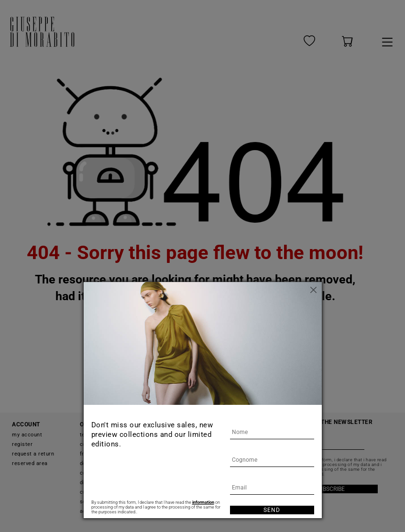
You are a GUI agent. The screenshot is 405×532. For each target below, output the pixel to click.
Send (272, 510)
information (203, 502)
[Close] (315, 289)
